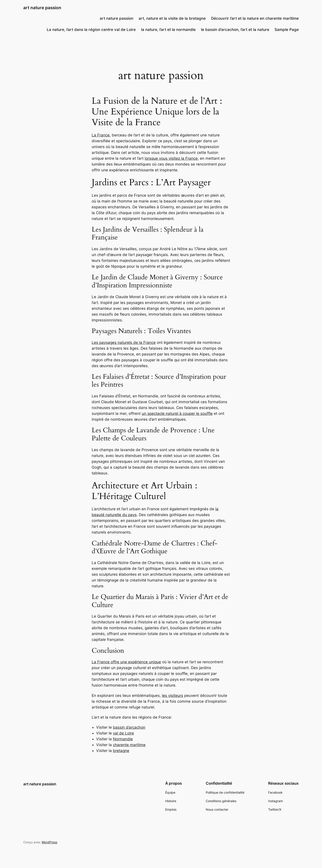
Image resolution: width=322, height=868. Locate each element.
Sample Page (287, 30)
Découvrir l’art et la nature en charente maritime (255, 18)
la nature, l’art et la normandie (168, 30)
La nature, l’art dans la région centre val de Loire (91, 30)
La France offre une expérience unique (126, 662)
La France (101, 135)
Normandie (123, 739)
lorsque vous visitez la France (171, 158)
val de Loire (123, 733)
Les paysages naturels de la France (124, 342)
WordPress (49, 842)
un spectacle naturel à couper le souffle (177, 414)
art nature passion (42, 8)
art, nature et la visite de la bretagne (172, 18)
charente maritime (129, 745)
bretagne (121, 751)
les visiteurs (173, 696)
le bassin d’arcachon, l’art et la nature (235, 30)
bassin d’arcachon (129, 727)
